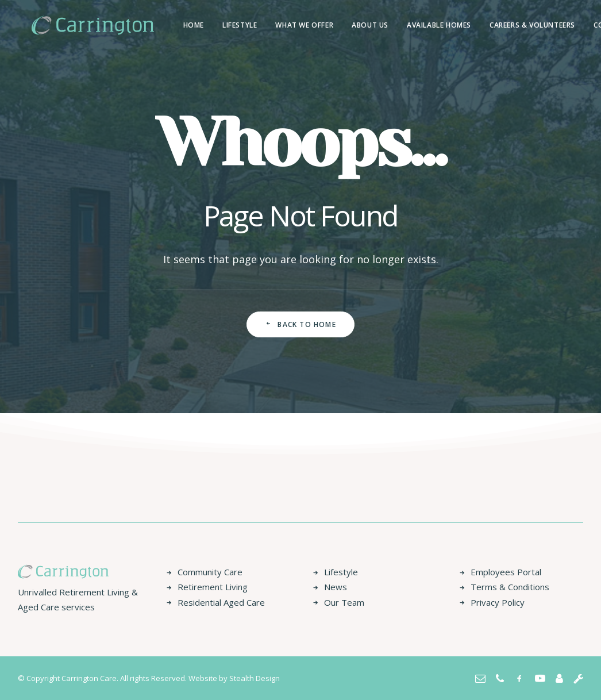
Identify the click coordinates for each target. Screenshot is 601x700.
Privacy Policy (498, 602)
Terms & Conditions (510, 587)
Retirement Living (213, 587)
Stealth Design (255, 678)
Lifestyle (212, 25)
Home (166, 25)
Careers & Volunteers (505, 25)
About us (342, 25)
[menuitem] (166, 25)
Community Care (210, 572)
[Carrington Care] (79, 25)
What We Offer (277, 25)
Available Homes (411, 25)
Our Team (344, 602)
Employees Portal (506, 572)
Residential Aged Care (221, 602)
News (336, 587)
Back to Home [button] (300, 324)
